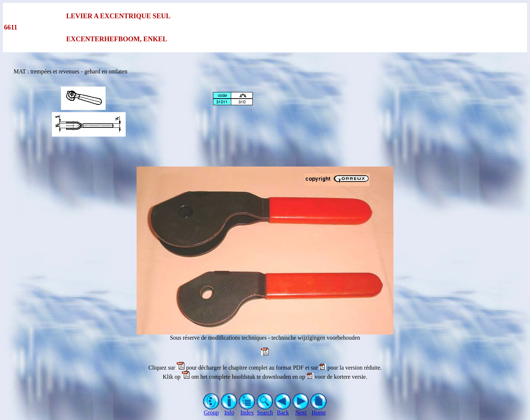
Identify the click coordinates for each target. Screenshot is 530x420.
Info (229, 410)
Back (283, 410)
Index (247, 410)
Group (211, 410)
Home (319, 410)
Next (301, 410)
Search (265, 410)
